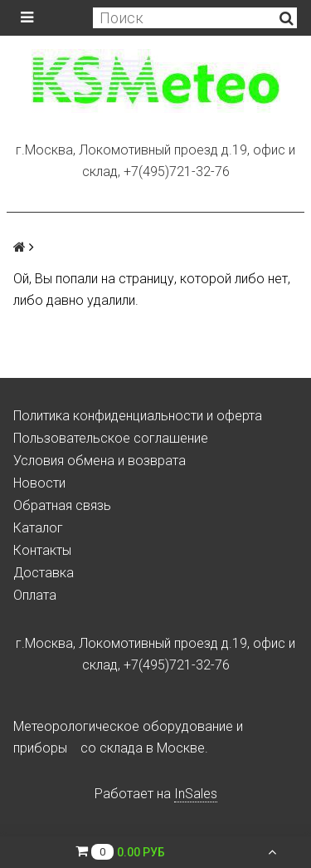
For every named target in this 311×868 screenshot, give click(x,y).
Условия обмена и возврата (100, 461)
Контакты (42, 550)
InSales (196, 794)
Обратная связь (62, 505)
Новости (39, 483)
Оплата (35, 595)
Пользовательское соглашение (111, 438)
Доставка (44, 573)
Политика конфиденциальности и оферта (138, 416)
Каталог (38, 528)
